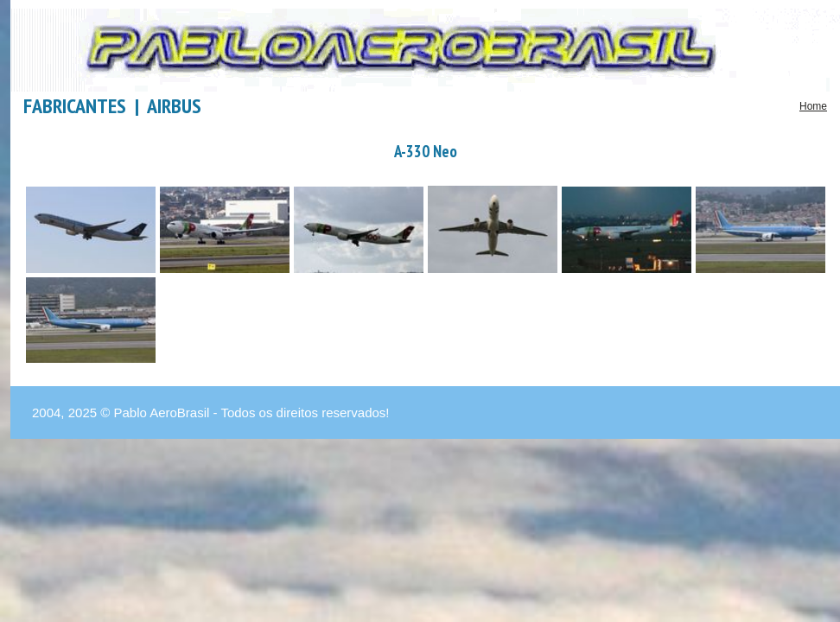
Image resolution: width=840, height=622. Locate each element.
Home (813, 106)
